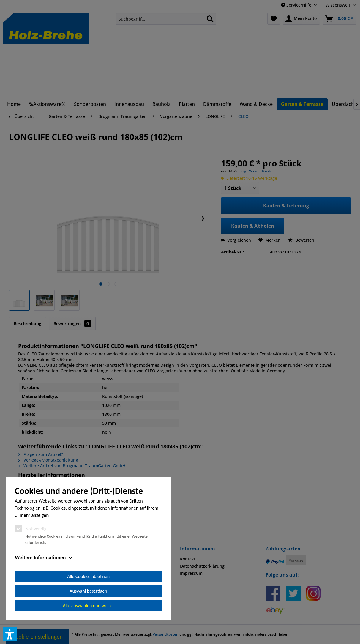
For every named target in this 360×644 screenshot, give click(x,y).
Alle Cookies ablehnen (88, 576)
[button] (10, 634)
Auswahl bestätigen (88, 591)
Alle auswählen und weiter (89, 606)
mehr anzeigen (34, 515)
